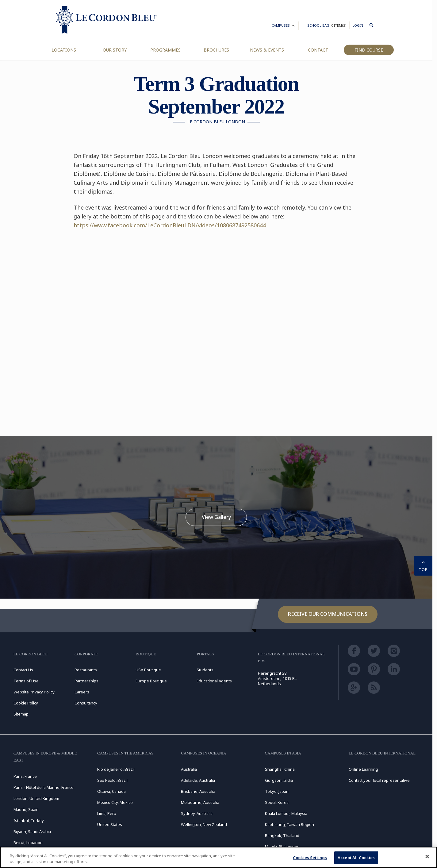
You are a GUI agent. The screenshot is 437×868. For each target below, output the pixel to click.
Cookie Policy (26, 703)
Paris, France (25, 776)
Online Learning (363, 769)
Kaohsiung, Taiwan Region (289, 824)
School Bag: (327, 25)
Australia (189, 769)
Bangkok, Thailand (282, 835)
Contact (318, 50)
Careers (82, 692)
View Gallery (216, 517)
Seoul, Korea (277, 802)
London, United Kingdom (36, 798)
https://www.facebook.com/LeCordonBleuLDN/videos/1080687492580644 (170, 225)
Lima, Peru (107, 813)
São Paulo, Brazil (112, 780)
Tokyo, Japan (277, 791)
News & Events (267, 50)
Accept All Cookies (356, 858)
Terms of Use (26, 681)
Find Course (369, 50)
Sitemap (21, 714)
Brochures (216, 50)
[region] (218, 857)
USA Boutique (148, 670)
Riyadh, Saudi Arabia (32, 831)
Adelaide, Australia (198, 780)
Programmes (165, 50)
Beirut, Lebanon (28, 843)
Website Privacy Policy (34, 692)
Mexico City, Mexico (115, 802)
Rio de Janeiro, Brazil (116, 769)
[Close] (427, 857)
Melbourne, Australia (200, 802)
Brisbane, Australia (198, 791)
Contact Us (23, 670)
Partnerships (86, 681)
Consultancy (86, 703)
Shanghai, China (280, 769)
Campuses (284, 26)
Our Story (115, 50)
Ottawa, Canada (111, 791)
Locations (64, 50)
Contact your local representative (379, 780)
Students (205, 670)
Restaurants (86, 670)
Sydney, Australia (197, 813)
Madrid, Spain (26, 809)
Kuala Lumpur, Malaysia (286, 813)
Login (358, 25)
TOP (423, 565)
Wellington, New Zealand (204, 824)
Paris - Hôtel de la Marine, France (44, 787)
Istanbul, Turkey (29, 820)
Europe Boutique (151, 681)
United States (110, 824)
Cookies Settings (310, 858)
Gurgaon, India (279, 780)
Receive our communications (328, 614)
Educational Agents (214, 681)
